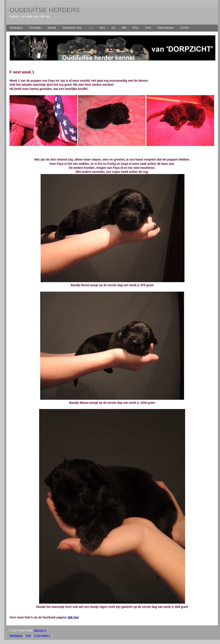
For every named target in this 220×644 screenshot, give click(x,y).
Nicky (136, 28)
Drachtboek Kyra (72, 28)
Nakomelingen (166, 28)
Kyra (102, 28)
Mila (124, 28)
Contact (184, 28)
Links (148, 28)
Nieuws (52, 28)
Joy (113, 28)
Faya (91, 28)
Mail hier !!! (40, 630)
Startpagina (16, 28)
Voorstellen (35, 28)
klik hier (73, 617)
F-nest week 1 (42, 636)
